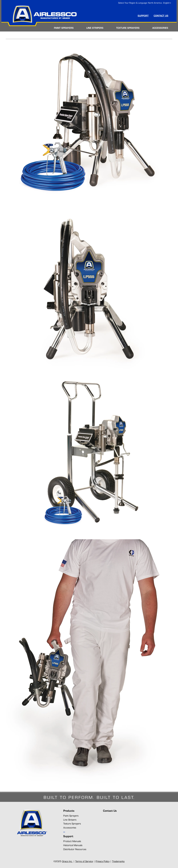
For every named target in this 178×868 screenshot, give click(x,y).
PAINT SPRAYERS (64, 28)
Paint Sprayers (71, 816)
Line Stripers (70, 820)
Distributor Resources (75, 849)
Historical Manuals (73, 845)
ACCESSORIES (160, 28)
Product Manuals (72, 841)
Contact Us (110, 811)
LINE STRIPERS (95, 28)
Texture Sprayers (72, 823)
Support (68, 836)
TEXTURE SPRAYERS (128, 28)
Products (69, 811)
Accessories (70, 827)
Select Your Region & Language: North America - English (145, 3)
